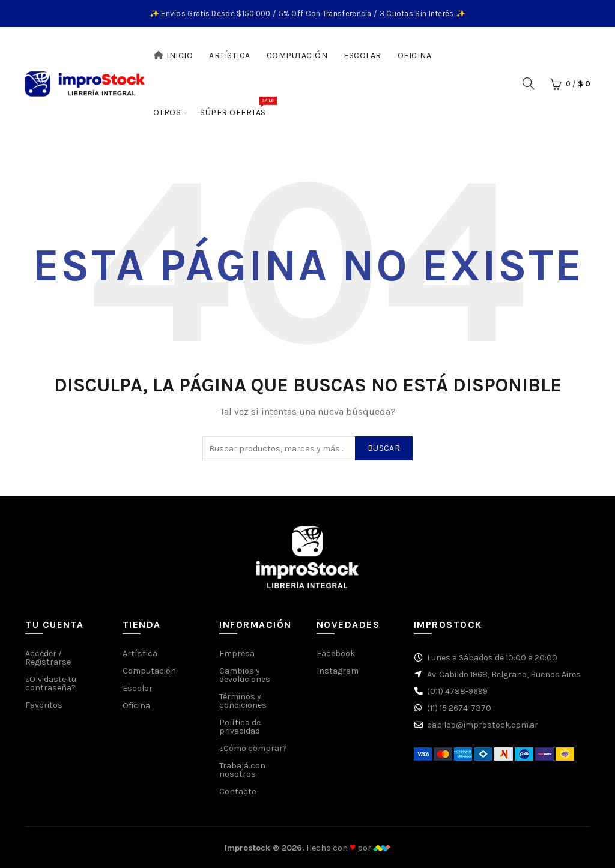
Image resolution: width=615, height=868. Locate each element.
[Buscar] (529, 83)
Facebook (336, 653)
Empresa (237, 653)
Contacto (238, 791)
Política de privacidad (240, 727)
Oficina (415, 56)
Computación (297, 56)
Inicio (173, 56)
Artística (230, 56)
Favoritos (44, 705)
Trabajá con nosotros (242, 770)
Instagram (338, 671)
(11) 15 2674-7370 (459, 708)
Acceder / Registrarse (48, 658)
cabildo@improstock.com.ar (483, 725)
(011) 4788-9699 (457, 691)
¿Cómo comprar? (253, 748)
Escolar (362, 56)
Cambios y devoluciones (245, 675)
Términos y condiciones (243, 701)
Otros (167, 113)
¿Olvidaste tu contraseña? (51, 683)
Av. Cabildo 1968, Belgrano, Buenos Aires (504, 674)
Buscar (384, 448)
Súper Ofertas (237, 107)
